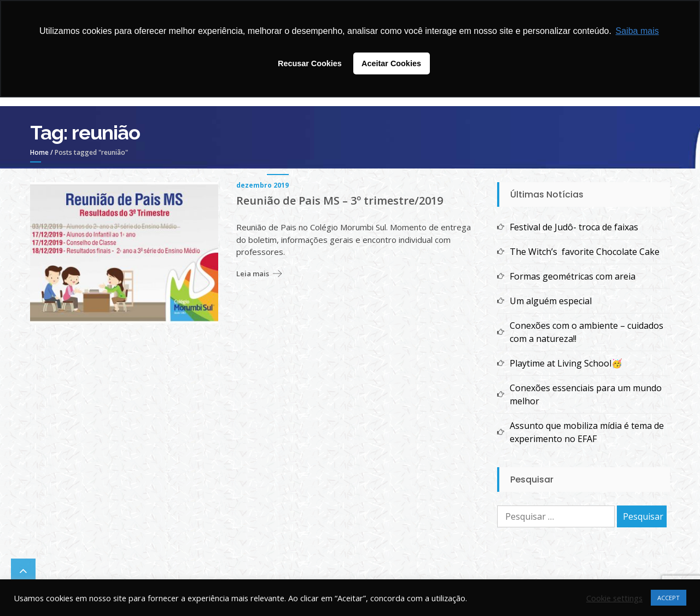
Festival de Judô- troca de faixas (574, 227)
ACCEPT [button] (669, 598)
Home (39, 152)
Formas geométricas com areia (573, 276)
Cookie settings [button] (614, 598)
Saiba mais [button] (637, 31)
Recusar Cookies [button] (310, 63)
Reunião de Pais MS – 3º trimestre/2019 (340, 201)
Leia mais (253, 274)
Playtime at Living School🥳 (566, 363)
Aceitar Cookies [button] (391, 63)
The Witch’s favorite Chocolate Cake (585, 252)
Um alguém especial (551, 301)
